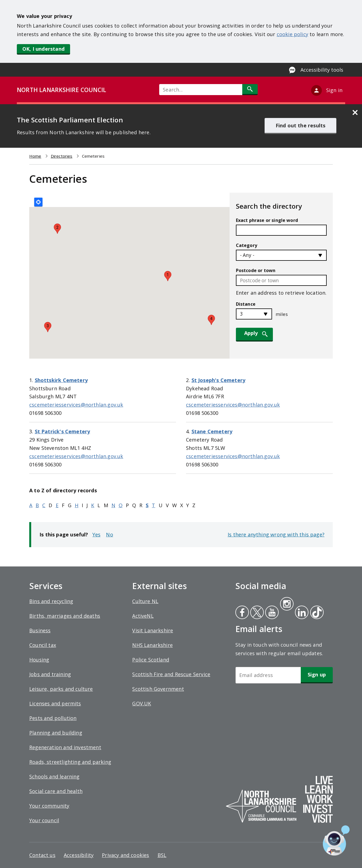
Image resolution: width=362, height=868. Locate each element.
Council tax (43, 645)
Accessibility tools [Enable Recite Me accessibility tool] (322, 70)
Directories (62, 156)
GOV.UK (142, 703)
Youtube (271, 613)
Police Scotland (151, 660)
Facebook (242, 613)
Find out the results (301, 125)
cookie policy (292, 34)
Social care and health (56, 791)
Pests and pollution (53, 718)
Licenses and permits (55, 703)
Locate (38, 202)
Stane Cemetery (212, 431)
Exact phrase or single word (267, 220)
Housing (39, 660)
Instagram (287, 604)
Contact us (42, 855)
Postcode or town (256, 270)
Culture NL (145, 601)
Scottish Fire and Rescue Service (171, 674)
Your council (44, 820)
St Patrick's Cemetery (62, 431)
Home (35, 156)
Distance (246, 304)
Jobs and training (50, 674)
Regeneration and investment (65, 747)
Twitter (256, 613)
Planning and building (56, 733)
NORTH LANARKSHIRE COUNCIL (62, 90)
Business (40, 630)
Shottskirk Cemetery (61, 380)
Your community (49, 806)
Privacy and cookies (125, 855)
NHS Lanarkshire (152, 645)
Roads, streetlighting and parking (70, 762)
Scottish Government (158, 689)
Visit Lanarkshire (153, 630)
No (109, 534)
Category (247, 245)
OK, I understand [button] (43, 49)
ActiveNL (143, 616)
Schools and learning (54, 776)
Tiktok (316, 613)
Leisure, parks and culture (61, 689)
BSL (162, 855)
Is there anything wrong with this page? (276, 534)
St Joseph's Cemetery (219, 380)
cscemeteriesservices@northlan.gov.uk (76, 405)
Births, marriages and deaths (65, 616)
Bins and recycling (51, 601)
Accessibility (79, 855)
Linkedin (301, 613)
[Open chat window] (336, 840)
